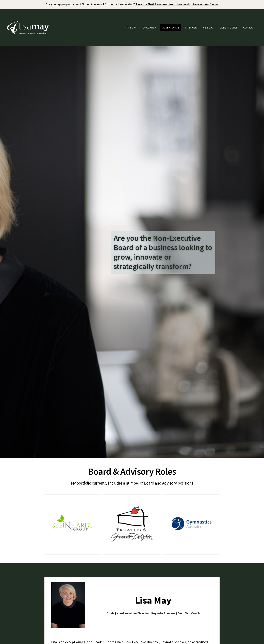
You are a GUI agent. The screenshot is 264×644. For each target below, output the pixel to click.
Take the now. (177, 4)
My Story (130, 27)
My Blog (208, 27)
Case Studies (228, 27)
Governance (171, 27)
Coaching (149, 27)
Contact (249, 27)
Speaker (191, 27)
